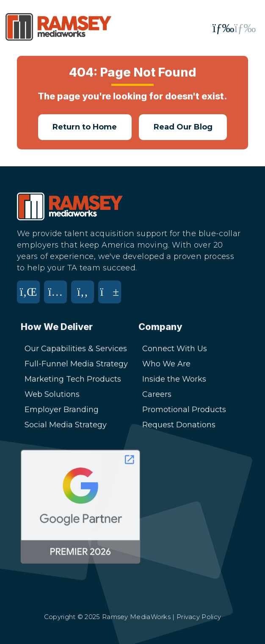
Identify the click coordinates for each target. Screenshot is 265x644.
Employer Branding (62, 410)
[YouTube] (112, 297)
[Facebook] (85, 297)
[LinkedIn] (30, 297)
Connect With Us (175, 350)
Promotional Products (184, 410)
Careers (157, 395)
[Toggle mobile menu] (234, 28)
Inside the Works (174, 380)
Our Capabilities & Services (76, 350)
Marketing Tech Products (73, 380)
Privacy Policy (199, 617)
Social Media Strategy (66, 426)
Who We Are (166, 365)
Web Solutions (52, 395)
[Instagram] (58, 297)
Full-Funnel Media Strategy (76, 365)
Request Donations (179, 426)
